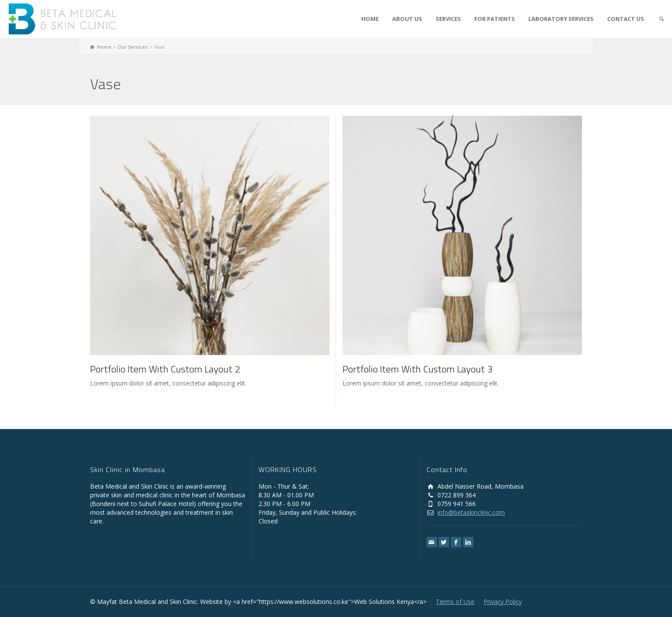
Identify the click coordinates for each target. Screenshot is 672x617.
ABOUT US (407, 19)
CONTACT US (626, 19)
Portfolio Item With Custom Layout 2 (165, 369)
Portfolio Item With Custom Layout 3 (417, 369)
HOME (370, 19)
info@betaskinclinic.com (471, 512)
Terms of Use (455, 602)
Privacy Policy (503, 602)
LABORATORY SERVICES (561, 19)
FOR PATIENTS (495, 19)
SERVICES (448, 19)
